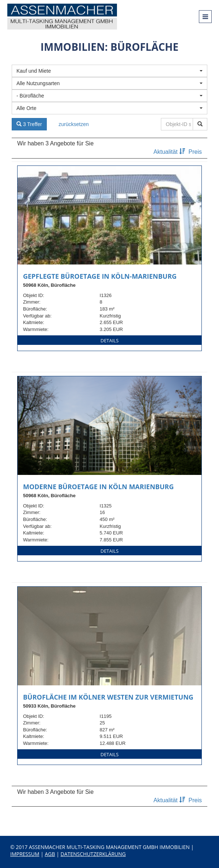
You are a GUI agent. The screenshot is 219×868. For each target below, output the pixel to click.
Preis (195, 152)
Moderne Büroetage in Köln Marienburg (98, 487)
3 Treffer (29, 124)
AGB (50, 854)
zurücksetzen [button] (73, 124)
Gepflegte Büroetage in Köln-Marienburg (100, 276)
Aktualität (170, 152)
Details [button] (110, 340)
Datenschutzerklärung (93, 854)
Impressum (25, 854)
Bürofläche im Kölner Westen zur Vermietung (108, 697)
